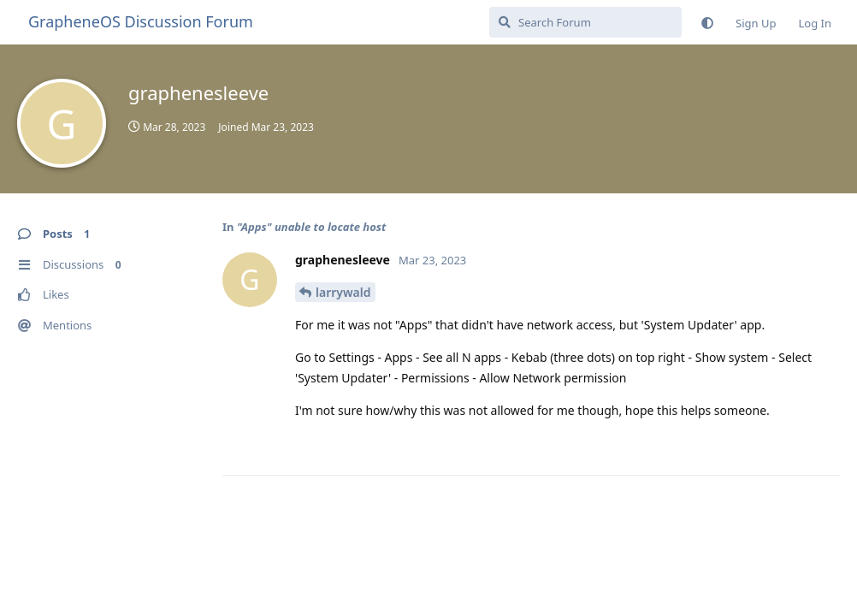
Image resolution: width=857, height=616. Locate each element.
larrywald (343, 292)
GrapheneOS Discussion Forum (141, 21)
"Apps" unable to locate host (311, 227)
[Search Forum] (585, 22)
